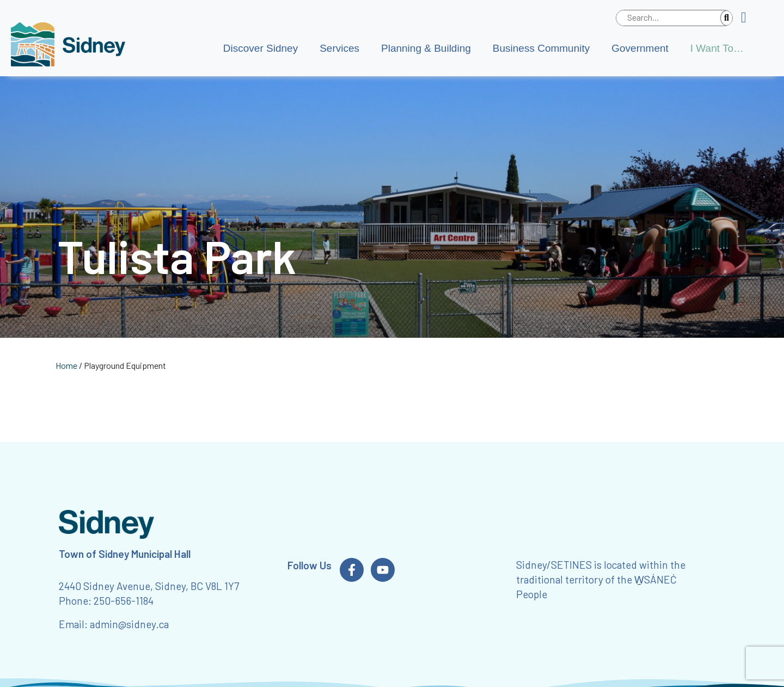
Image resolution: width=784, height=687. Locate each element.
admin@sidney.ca (129, 624)
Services (339, 48)
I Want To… (717, 48)
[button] (748, 18)
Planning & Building (426, 48)
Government (640, 48)
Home (66, 365)
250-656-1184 (124, 601)
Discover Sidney (261, 48)
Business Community (541, 48)
